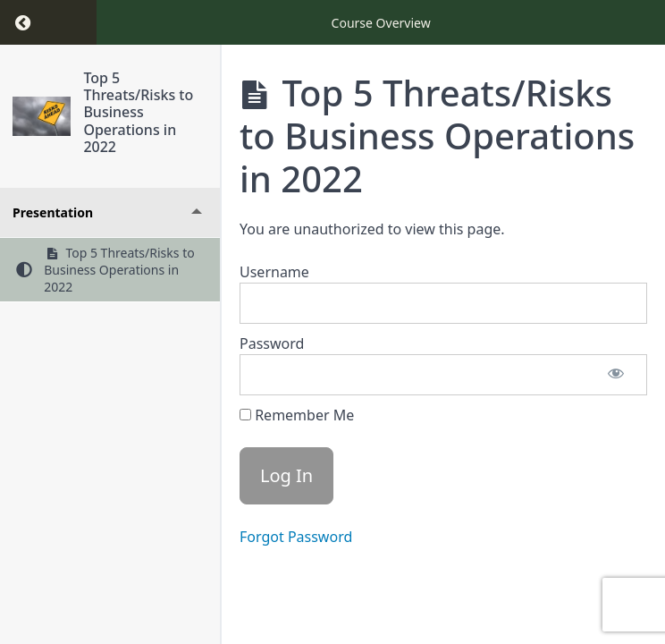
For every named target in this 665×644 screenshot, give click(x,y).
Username (274, 272)
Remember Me (297, 415)
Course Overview (381, 23)
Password (272, 343)
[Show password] (616, 375)
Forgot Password (296, 537)
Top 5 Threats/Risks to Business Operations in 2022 (138, 112)
